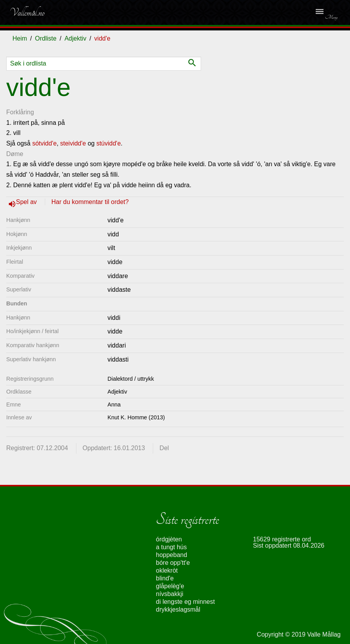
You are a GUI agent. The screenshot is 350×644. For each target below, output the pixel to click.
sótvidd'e (45, 143)
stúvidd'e (109, 143)
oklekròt (167, 570)
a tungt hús (171, 547)
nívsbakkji (170, 594)
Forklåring (20, 112)
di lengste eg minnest (185, 602)
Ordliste (46, 38)
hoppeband (171, 555)
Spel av (27, 202)
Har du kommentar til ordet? (90, 202)
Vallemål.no (27, 12)
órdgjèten (169, 539)
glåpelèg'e (170, 586)
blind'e (165, 578)
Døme (15, 154)
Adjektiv (75, 38)
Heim (20, 38)
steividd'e (73, 143)
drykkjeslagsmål (178, 609)
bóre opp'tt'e (173, 563)
